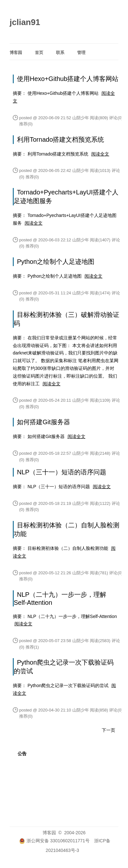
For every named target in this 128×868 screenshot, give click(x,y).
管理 (81, 53)
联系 (60, 53)
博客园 (16, 53)
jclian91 (25, 22)
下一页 (108, 730)
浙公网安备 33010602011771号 (54, 841)
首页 (39, 53)
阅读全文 (100, 154)
